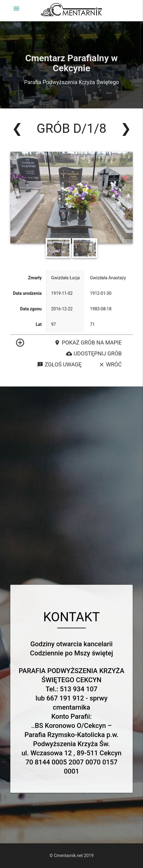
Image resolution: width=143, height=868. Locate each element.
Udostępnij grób (94, 354)
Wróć (110, 365)
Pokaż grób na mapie (88, 343)
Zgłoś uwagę (59, 365)
